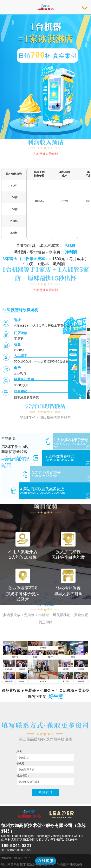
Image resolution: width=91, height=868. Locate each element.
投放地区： (23, 775)
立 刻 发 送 (45, 792)
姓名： (20, 751)
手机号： (22, 763)
